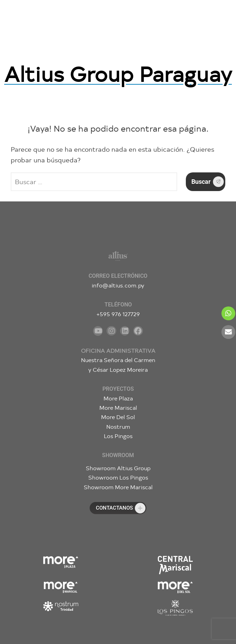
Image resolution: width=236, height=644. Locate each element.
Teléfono (118, 305)
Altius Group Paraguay (118, 73)
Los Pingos (118, 436)
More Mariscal (118, 408)
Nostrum (118, 427)
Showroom (118, 455)
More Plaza (118, 398)
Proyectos (118, 389)
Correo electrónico (118, 276)
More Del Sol (118, 417)
